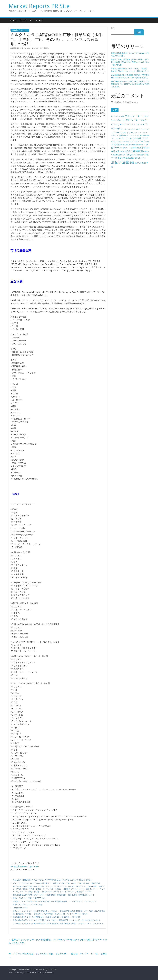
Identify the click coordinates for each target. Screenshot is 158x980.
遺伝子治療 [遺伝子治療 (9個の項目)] (120, 162)
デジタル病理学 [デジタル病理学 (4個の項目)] (144, 136)
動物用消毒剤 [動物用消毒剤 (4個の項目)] (133, 145)
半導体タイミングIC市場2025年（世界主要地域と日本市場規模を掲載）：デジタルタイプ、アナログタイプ (54, 901)
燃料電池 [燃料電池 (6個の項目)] (138, 151)
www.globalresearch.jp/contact (25, 866)
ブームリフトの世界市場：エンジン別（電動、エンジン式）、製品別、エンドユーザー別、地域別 (58, 956)
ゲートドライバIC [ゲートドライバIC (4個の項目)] (139, 125)
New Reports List (18, 20)
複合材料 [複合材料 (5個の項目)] (121, 158)
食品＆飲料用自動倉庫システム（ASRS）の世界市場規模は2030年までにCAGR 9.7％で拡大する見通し (53, 880)
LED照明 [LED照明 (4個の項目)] (122, 116)
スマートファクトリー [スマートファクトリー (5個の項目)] (123, 133)
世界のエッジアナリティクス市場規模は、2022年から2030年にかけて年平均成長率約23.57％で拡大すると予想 (58, 941)
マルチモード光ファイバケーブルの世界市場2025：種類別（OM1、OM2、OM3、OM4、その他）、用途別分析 (56, 883)
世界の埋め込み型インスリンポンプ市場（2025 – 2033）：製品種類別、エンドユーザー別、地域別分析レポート (57, 920)
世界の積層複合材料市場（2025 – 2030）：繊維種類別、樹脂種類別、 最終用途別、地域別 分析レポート (54, 895)
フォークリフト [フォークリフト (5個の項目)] (118, 138)
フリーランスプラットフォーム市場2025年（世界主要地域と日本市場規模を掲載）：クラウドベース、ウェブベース (58, 923)
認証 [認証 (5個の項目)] (132, 158)
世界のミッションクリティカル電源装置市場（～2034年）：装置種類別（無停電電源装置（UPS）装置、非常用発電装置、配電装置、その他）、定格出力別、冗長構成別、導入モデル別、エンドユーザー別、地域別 (59, 912)
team (29, 48)
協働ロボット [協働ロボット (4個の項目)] (141, 145)
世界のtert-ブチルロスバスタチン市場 (28, 905)
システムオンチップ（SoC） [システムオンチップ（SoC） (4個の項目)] (132, 129)
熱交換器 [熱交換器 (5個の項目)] (128, 151)
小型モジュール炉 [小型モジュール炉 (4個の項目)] (127, 148)
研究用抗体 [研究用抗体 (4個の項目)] (141, 155)
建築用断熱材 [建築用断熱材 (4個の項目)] (137, 148)
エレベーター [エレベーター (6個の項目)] (133, 120)
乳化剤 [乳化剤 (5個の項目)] (117, 144)
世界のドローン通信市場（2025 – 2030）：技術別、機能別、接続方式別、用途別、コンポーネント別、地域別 (130, 62)
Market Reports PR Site (39, 6)
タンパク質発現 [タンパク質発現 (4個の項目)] (119, 136)
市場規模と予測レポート (20, 30)
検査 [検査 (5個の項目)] (118, 151)
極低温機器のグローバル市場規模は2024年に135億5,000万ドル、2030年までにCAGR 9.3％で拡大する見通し (130, 84)
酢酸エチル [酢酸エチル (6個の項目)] (136, 163)
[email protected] (20, 908)
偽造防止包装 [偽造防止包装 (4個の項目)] (124, 145)
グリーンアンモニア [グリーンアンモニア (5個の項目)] (124, 124)
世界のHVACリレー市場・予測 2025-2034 (29, 898)
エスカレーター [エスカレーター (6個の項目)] (134, 116)
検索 (113, 28)
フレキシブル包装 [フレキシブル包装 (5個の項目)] (133, 138)
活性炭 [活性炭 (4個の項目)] (122, 152)
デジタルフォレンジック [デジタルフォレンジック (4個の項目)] (132, 136)
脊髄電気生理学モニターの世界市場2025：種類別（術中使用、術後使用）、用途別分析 (47, 917)
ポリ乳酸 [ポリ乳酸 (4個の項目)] (126, 142)
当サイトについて (36, 20)
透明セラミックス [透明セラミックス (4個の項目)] (140, 158)
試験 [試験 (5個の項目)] (128, 158)
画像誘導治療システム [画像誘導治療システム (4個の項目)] (120, 155)
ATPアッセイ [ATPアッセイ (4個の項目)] (115, 116)
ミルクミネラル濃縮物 (41, 48)
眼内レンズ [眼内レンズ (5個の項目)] (132, 155)
